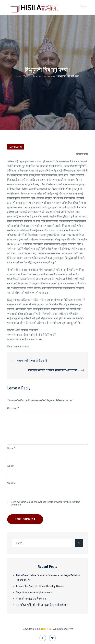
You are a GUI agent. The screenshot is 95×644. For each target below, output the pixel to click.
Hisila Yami (47, 629)
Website (11, 483)
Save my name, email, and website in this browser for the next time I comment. (46, 503)
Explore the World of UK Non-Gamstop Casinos (40, 586)
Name (11, 448)
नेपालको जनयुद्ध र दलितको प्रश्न (31, 599)
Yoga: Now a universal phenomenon (34, 592)
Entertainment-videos (18, 347)
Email (11, 466)
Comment (13, 408)
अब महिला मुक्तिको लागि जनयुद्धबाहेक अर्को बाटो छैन (42, 605)
